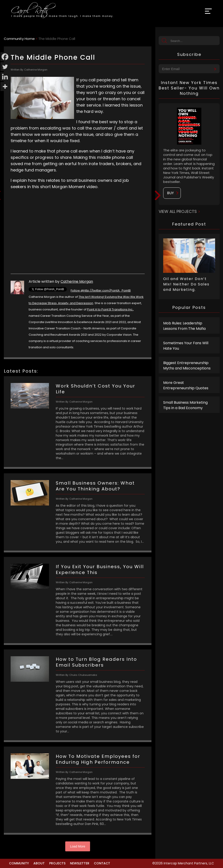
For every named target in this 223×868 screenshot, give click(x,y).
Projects (57, 863)
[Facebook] (5, 57)
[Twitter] (5, 67)
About (39, 863)
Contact (102, 863)
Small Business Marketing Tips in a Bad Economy (185, 405)
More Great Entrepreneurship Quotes (186, 385)
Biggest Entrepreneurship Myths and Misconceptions (187, 366)
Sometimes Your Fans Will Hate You (186, 346)
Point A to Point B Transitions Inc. (110, 309)
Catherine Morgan (77, 281)
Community (19, 863)
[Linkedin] (5, 77)
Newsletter (80, 863)
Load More (78, 846)
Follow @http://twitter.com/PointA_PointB (101, 290)
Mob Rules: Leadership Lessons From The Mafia (184, 326)
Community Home (19, 39)
